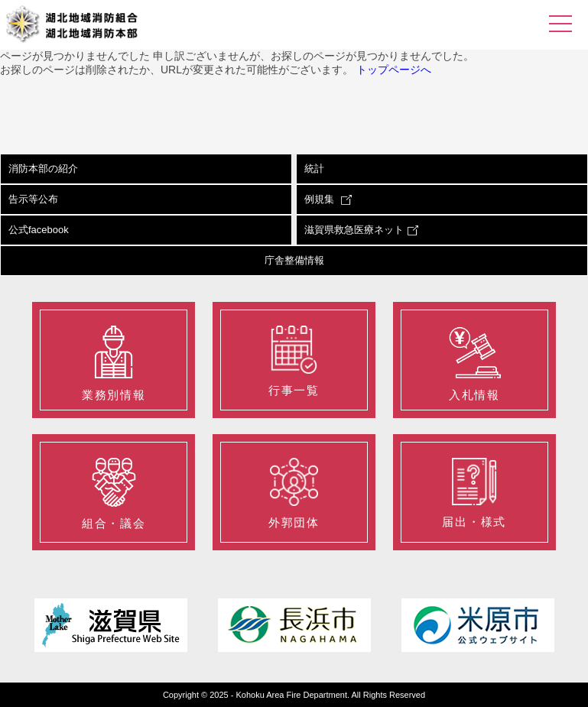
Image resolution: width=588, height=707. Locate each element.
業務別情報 (114, 363)
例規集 (328, 199)
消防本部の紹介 (43, 169)
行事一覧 (294, 361)
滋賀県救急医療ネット (361, 230)
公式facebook (39, 230)
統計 (314, 169)
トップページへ (394, 70)
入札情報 (474, 363)
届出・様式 (474, 493)
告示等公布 (33, 199)
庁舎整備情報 (294, 260)
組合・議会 (114, 494)
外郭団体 (294, 493)
